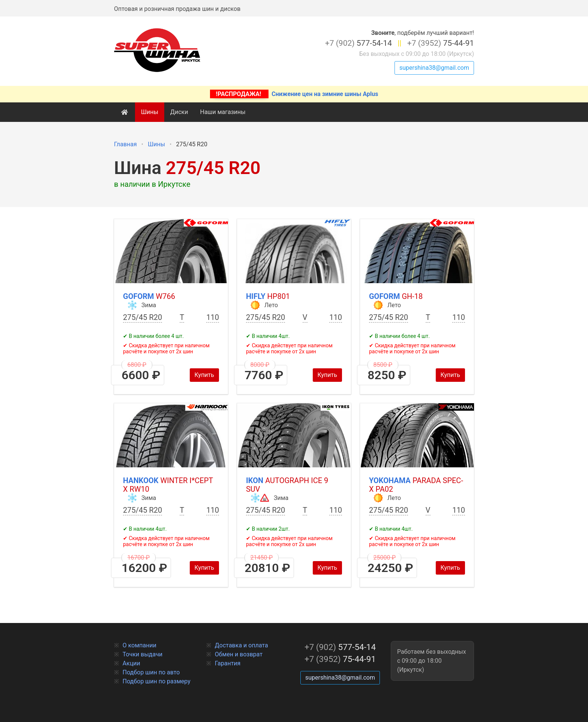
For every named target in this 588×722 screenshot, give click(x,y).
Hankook (168, 485)
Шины (150, 112)
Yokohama (416, 485)
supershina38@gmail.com (434, 68)
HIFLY (268, 296)
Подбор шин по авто (151, 672)
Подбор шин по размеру (157, 681)
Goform (149, 296)
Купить (204, 375)
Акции (131, 663)
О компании (139, 645)
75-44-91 (441, 43)
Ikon (287, 485)
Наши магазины (223, 112)
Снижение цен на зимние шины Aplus (294, 94)
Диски (179, 112)
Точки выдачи (142, 654)
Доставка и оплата (241, 645)
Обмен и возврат (239, 654)
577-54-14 (358, 43)
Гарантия (228, 663)
